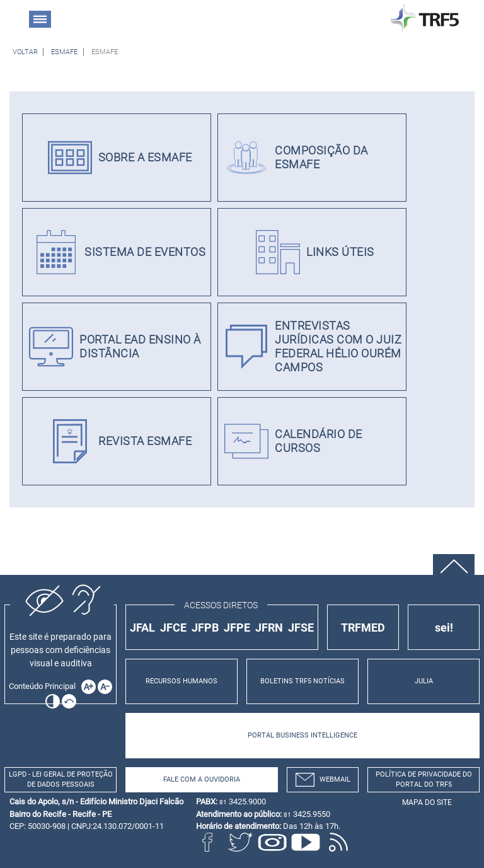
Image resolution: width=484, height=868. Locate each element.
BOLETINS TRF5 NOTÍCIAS (302, 681)
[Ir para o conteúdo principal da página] (44, 686)
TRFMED (363, 628)
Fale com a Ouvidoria (202, 779)
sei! (444, 628)
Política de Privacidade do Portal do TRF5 (424, 780)
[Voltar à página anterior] (25, 52)
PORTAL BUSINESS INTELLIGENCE (302, 735)
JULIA (424, 681)
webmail (323, 780)
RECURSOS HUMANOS (181, 681)
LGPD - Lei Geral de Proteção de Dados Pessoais (61, 780)
